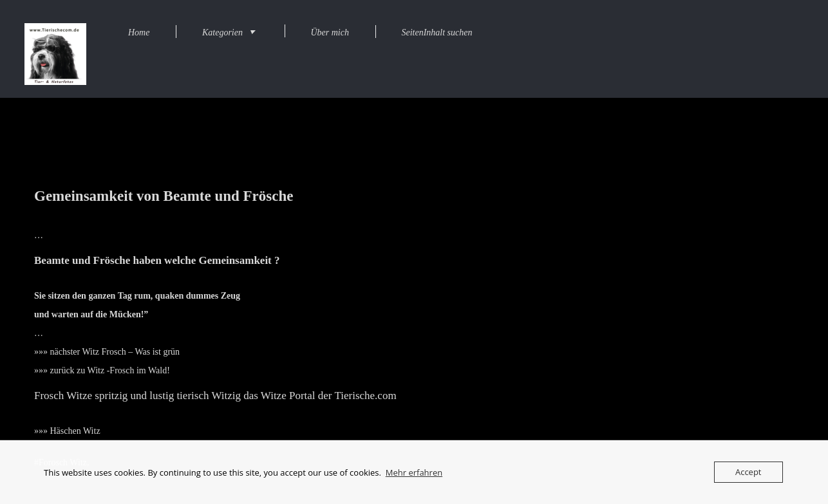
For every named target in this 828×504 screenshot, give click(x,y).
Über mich (330, 33)
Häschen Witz (75, 431)
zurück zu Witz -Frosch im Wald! (110, 370)
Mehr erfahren (414, 472)
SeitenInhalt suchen (437, 33)
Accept (748, 472)
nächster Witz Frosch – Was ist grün (115, 352)
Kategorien (222, 33)
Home (139, 33)
